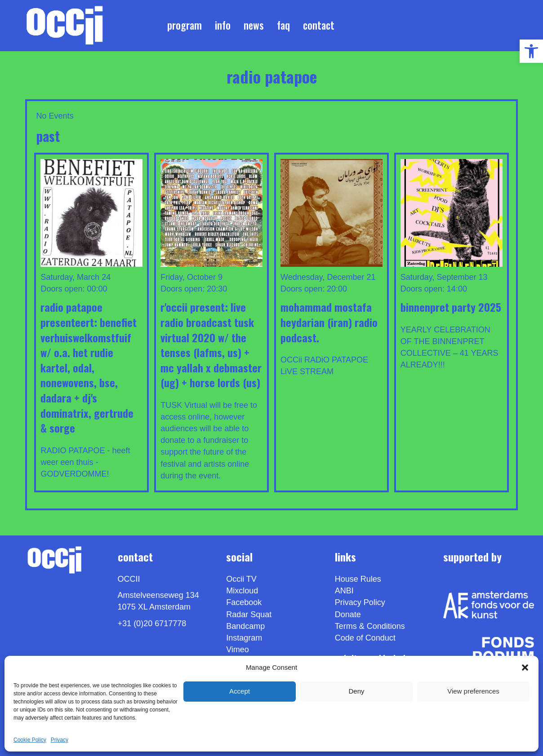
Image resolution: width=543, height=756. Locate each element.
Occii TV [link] (241, 579)
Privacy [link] (60, 740)
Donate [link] (348, 615)
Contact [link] (319, 25)
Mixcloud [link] (242, 591)
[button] (525, 668)
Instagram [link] (244, 638)
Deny (356, 691)
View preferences (473, 691)
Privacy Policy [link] (360, 602)
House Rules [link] (358, 579)
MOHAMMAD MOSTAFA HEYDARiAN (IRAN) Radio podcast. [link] (329, 322)
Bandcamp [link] (245, 626)
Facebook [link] (244, 602)
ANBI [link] (344, 591)
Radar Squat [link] (249, 615)
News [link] (254, 25)
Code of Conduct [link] (365, 638)
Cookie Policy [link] (30, 740)
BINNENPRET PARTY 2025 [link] (451, 307)
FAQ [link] (283, 25)
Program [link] (185, 25)
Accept (240, 691)
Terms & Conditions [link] (370, 626)
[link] (531, 51)
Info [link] (223, 25)
